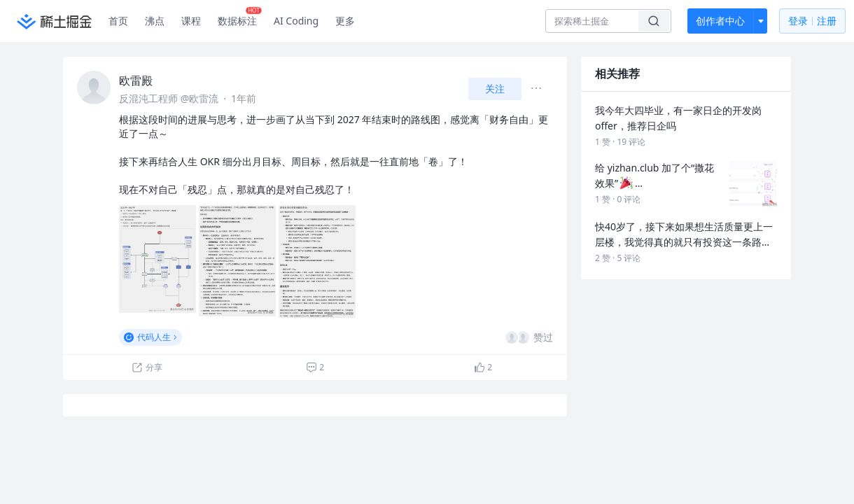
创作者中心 (720, 21)
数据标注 (240, 17)
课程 (191, 21)
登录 (812, 21)
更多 (345, 21)
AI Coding (296, 21)
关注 (495, 89)
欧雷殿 (136, 80)
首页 (118, 21)
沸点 (155, 21)
